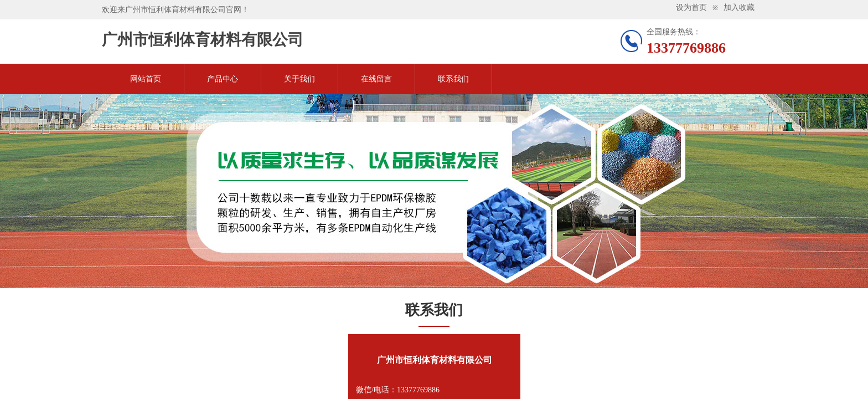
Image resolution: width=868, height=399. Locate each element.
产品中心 (223, 79)
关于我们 (299, 79)
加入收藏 (739, 7)
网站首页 (146, 79)
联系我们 (453, 79)
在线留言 (376, 79)
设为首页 (691, 7)
